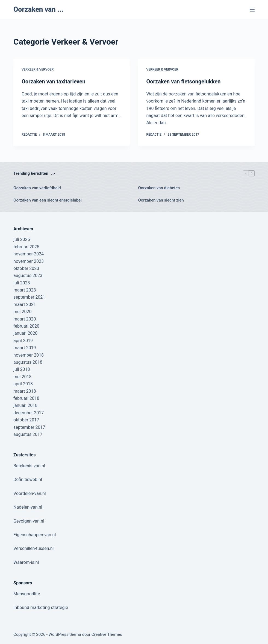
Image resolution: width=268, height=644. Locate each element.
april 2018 (23, 384)
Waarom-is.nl (26, 562)
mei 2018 (22, 377)
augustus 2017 (28, 434)
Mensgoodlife (27, 594)
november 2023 (29, 261)
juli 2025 (22, 239)
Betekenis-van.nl (29, 466)
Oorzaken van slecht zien (161, 200)
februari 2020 (26, 326)
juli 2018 (22, 369)
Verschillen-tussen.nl (33, 548)
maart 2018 (25, 391)
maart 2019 (25, 348)
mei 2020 (22, 312)
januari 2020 (25, 333)
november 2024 (29, 254)
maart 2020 (25, 319)
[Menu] (252, 10)
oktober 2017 (26, 420)
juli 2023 (22, 283)
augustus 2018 (28, 362)
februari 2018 (26, 398)
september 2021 (29, 297)
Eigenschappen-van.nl (35, 535)
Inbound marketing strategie (41, 607)
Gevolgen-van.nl (29, 521)
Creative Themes (107, 634)
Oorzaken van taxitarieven (53, 81)
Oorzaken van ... (38, 9)
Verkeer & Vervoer (38, 69)
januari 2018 (25, 405)
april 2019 (23, 341)
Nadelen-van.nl (28, 507)
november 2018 (29, 355)
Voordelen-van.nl (30, 493)
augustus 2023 (28, 276)
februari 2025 (26, 247)
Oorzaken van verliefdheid (37, 188)
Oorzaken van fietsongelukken (183, 81)
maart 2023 (25, 290)
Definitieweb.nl (28, 480)
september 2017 (29, 427)
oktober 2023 (26, 268)
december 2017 (29, 413)
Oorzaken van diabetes (159, 188)
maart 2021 (25, 304)
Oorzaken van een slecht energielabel (48, 200)
